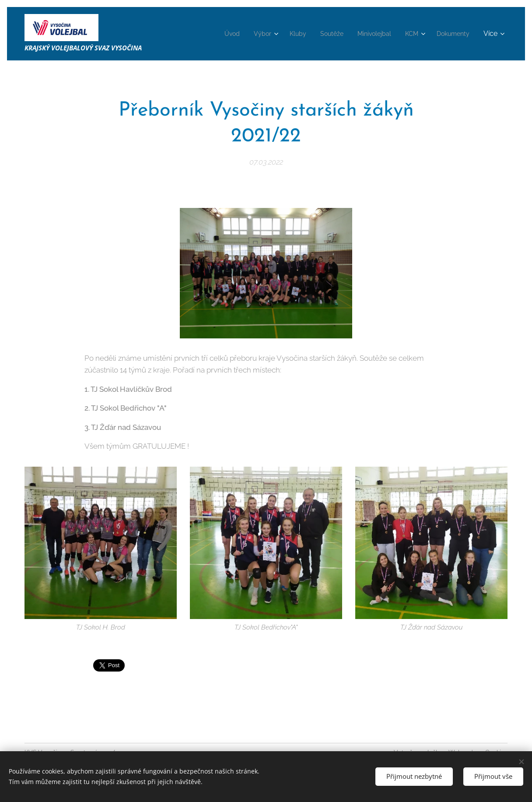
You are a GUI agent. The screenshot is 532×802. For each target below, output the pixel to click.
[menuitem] (213, 34)
